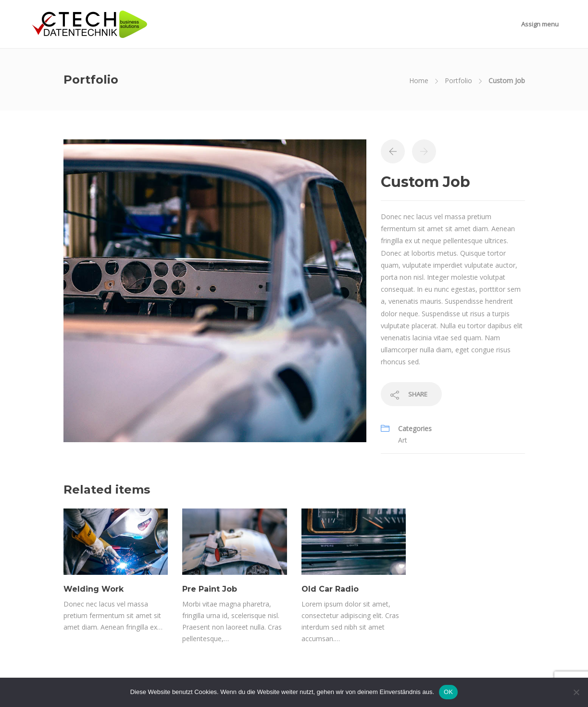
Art (403, 440)
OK (448, 692)
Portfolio (458, 81)
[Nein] (576, 692)
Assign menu (540, 24)
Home (419, 81)
